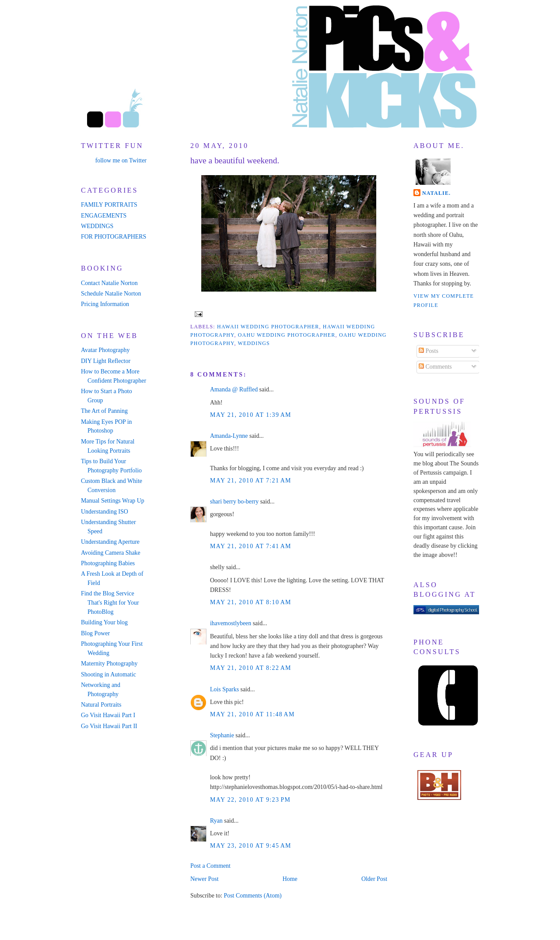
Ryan (216, 821)
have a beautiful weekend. (235, 160)
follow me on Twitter (121, 160)
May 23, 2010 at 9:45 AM (251, 846)
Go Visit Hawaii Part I (108, 715)
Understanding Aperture (110, 542)
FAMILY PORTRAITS (109, 205)
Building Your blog (104, 622)
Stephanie (222, 735)
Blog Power (95, 633)
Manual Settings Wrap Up (113, 501)
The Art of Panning (104, 411)
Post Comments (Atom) (252, 896)
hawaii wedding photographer (268, 327)
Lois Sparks (224, 689)
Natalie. (436, 193)
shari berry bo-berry (234, 502)
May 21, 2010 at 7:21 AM (251, 481)
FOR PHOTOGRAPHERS (114, 237)
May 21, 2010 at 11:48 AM (252, 714)
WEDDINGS (97, 226)
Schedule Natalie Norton (111, 294)
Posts (429, 351)
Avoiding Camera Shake (111, 553)
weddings (254, 343)
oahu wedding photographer (287, 335)
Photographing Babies (108, 563)
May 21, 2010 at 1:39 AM (251, 415)
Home (290, 879)
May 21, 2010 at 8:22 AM (251, 668)
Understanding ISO (105, 512)
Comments (435, 367)
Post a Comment (210, 866)
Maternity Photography (109, 664)
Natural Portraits (101, 705)
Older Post (374, 879)
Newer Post (205, 879)
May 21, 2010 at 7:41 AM (251, 546)
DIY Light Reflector (106, 361)
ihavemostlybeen (231, 623)
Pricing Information (105, 304)
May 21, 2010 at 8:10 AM (251, 602)
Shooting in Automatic (108, 674)
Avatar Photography (105, 350)
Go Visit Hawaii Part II (109, 726)
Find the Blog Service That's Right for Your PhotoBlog (110, 603)
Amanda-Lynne (229, 436)
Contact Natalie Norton (109, 283)
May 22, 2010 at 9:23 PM (250, 800)
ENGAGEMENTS (104, 216)
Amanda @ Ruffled (234, 389)
